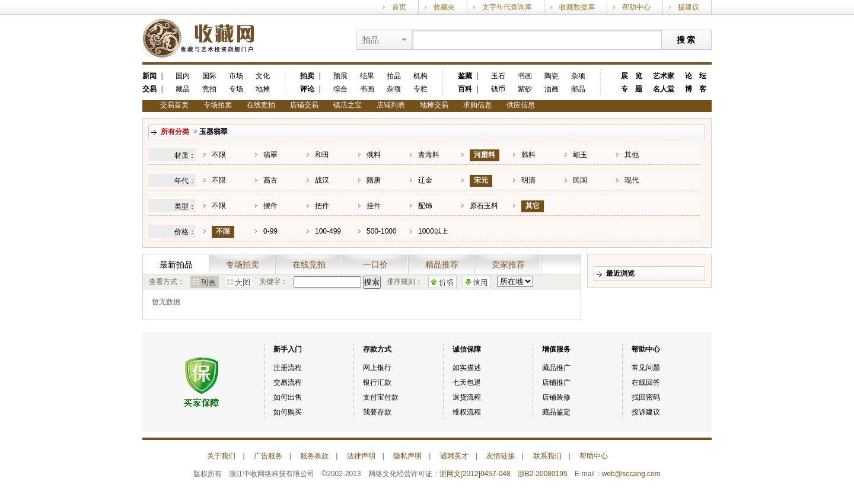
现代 (632, 180)
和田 (322, 155)
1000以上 (433, 231)
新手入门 (288, 349)
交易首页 (174, 105)
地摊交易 (434, 105)
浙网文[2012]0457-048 (475, 474)
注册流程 (288, 368)
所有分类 (175, 132)
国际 (209, 76)
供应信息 (521, 105)
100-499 (328, 231)
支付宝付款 (381, 397)
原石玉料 (484, 206)
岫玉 (580, 155)
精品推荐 (442, 264)
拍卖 (307, 76)
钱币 (498, 89)
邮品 (578, 89)
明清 (528, 180)
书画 (367, 89)
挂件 (374, 206)
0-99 (270, 231)
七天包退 (467, 382)
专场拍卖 (218, 105)
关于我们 (221, 456)
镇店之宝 (348, 105)
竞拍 (209, 89)
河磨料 (485, 155)
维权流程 (467, 412)
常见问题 (646, 368)
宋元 (481, 180)
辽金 (425, 180)
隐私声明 (407, 456)
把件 (322, 206)
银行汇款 (377, 382)
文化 (263, 76)
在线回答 (646, 382)
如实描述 (467, 368)
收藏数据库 (577, 7)
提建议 (689, 7)
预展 (340, 76)
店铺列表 (391, 105)
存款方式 (377, 349)
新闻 (149, 76)
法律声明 (361, 456)
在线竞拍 (261, 105)
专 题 (632, 89)
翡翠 (270, 155)
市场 (236, 76)
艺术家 (664, 76)
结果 (367, 76)
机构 (420, 76)
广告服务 (268, 456)
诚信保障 (467, 349)
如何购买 (288, 412)
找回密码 (646, 397)
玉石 (498, 76)
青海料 (429, 155)
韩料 (528, 155)
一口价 (375, 264)
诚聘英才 (454, 456)
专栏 (420, 89)
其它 (533, 206)
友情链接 (501, 456)
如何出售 (288, 397)
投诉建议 (646, 412)
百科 (465, 89)
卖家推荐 (508, 264)
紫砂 (525, 89)
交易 (149, 89)
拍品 (394, 76)
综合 (340, 89)
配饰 (425, 206)
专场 (236, 89)
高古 (270, 180)
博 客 (696, 89)
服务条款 (314, 456)
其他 (632, 155)
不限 (219, 155)
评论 (307, 89)
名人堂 (664, 89)
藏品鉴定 (556, 412)
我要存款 (377, 412)
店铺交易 (304, 105)
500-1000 (382, 231)
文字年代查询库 (507, 7)
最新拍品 (176, 264)
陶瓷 (552, 76)
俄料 (374, 155)
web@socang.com (631, 474)
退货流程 (467, 397)
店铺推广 (556, 382)
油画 (552, 89)
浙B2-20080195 (543, 474)
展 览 (632, 76)
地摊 (263, 89)
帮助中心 (636, 7)
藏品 (183, 89)
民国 (580, 180)
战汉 (322, 180)
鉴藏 (465, 76)
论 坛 (696, 76)
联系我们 (547, 456)
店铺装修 (556, 397)
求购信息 (477, 105)
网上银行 (377, 368)
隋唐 (374, 180)
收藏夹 (444, 7)
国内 (183, 76)
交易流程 (288, 382)
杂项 (394, 89)
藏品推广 (556, 368)
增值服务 (556, 349)
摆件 (270, 206)
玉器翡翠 (213, 132)
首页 (399, 7)
